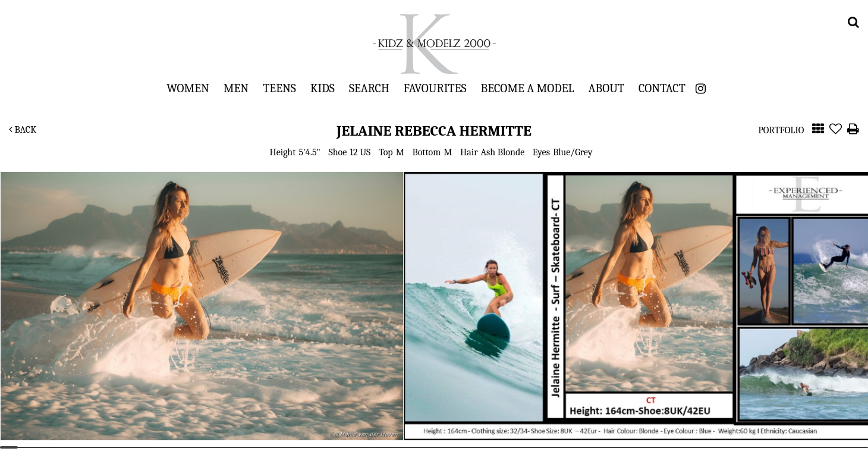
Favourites (435, 88)
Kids (323, 88)
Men (236, 88)
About (606, 88)
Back (23, 130)
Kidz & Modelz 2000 (434, 44)
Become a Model (528, 88)
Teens (279, 88)
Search (369, 88)
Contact (662, 88)
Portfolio (781, 130)
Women (188, 88)
